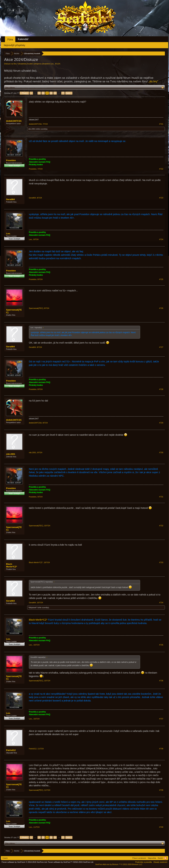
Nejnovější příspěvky (14, 45)
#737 (161, 719)
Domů (160, 858)
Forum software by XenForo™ (71, 862)
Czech (5, 858)
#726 (161, 308)
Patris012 (11, 750)
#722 (161, 169)
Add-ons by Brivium (119, 864)
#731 (161, 497)
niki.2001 (32, 129)
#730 (161, 452)
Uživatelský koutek (25, 64)
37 (47, 93)
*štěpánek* (33, 608)
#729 (161, 423)
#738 (161, 749)
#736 (161, 681)
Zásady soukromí (160, 862)
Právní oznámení (139, 858)
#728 (161, 389)
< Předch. (24, 93)
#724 (161, 239)
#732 (161, 526)
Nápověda (152, 858)
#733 (161, 562)
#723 (161, 198)
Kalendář (23, 39)
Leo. (52, 64)
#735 (161, 645)
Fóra (10, 40)
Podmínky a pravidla (144, 862)
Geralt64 (10, 199)
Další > (69, 93)
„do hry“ (153, 81)
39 (55, 93)
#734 (161, 603)
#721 (161, 124)
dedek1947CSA (14, 121)
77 (63, 93)
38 (51, 93)
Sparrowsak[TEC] (14, 311)
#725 (161, 279)
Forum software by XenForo (25, 862)
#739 (161, 790)
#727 (161, 347)
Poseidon (11, 160)
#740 (161, 827)
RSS (165, 858)
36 (43, 93)
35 (39, 93)
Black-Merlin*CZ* (12, 565)
